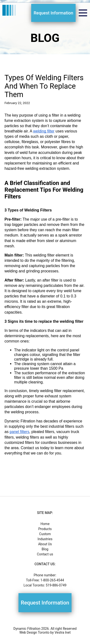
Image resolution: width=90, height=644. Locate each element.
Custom (45, 534)
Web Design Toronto (34, 632)
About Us (45, 544)
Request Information (53, 13)
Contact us (45, 554)
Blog (45, 549)
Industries (45, 539)
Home (45, 524)
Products (45, 529)
